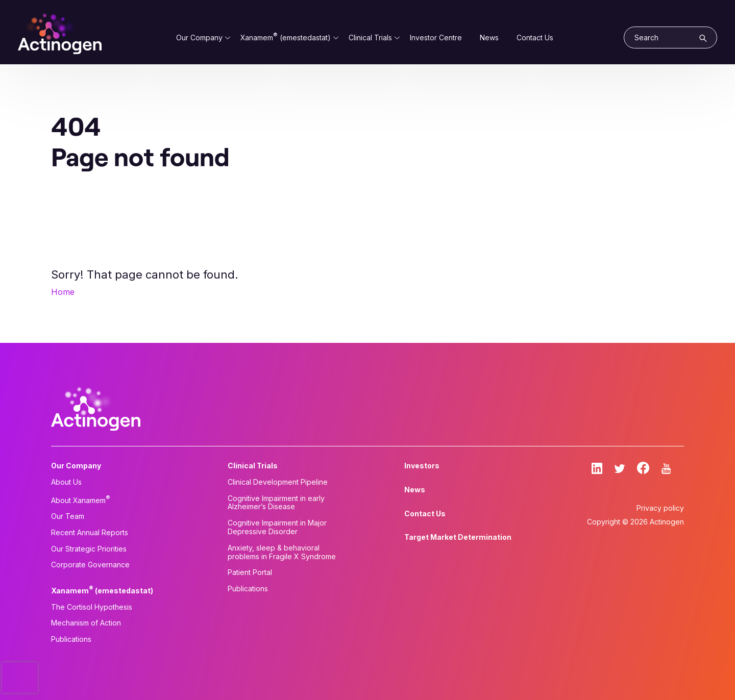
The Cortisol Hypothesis (92, 607)
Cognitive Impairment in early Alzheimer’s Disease (276, 503)
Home (63, 292)
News (489, 37)
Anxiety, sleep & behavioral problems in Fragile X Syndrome (282, 552)
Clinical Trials (370, 37)
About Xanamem (81, 499)
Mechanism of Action (86, 623)
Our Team (68, 516)
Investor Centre (436, 37)
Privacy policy (660, 508)
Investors (422, 466)
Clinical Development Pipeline (278, 482)
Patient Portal (250, 572)
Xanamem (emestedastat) (286, 37)
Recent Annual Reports (90, 533)
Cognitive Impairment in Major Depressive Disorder (277, 527)
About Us (66, 482)
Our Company (199, 37)
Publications (71, 639)
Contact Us (535, 37)
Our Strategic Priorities (89, 549)
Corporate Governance (90, 565)
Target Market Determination (458, 537)
